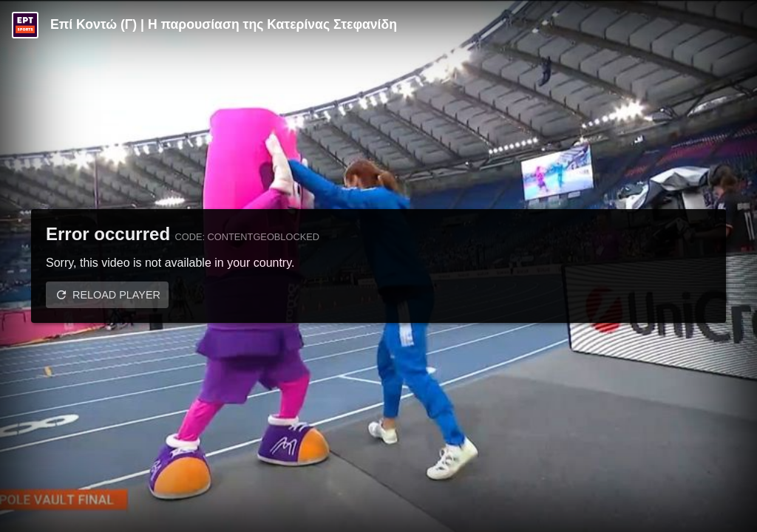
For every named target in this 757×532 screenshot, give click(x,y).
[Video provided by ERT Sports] (25, 25)
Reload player (116, 295)
